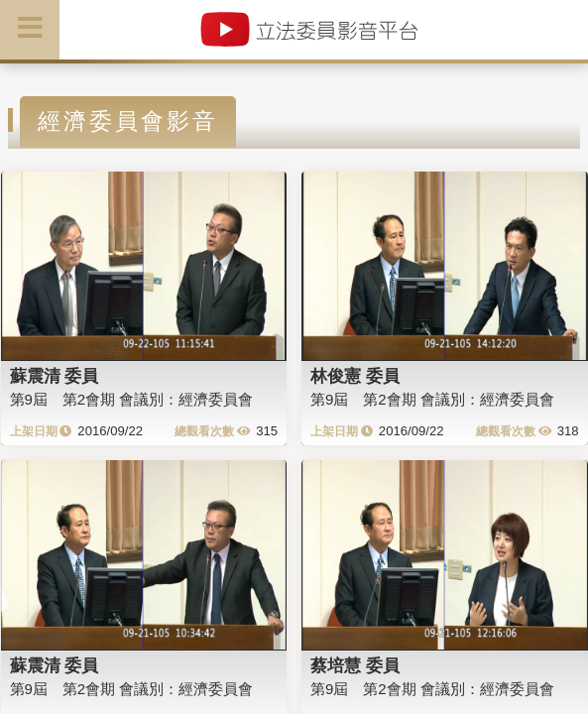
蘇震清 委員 (55, 376)
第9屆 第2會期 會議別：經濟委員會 (132, 399)
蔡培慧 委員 (355, 665)
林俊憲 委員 (355, 376)
